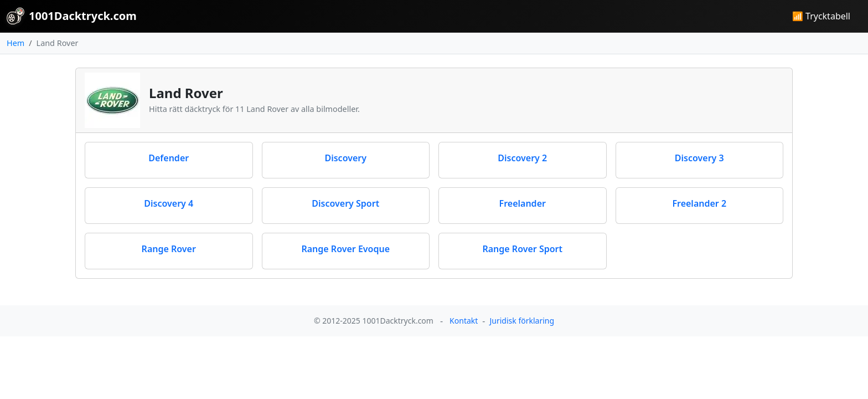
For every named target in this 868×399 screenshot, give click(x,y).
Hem (15, 43)
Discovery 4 (169, 203)
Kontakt (464, 321)
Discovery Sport (345, 203)
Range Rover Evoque (345, 249)
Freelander (523, 203)
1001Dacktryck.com (72, 16)
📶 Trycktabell (821, 16)
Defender (169, 158)
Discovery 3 (699, 158)
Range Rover (169, 249)
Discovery (345, 158)
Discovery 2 (522, 158)
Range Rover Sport (522, 249)
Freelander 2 (699, 203)
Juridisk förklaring (522, 321)
